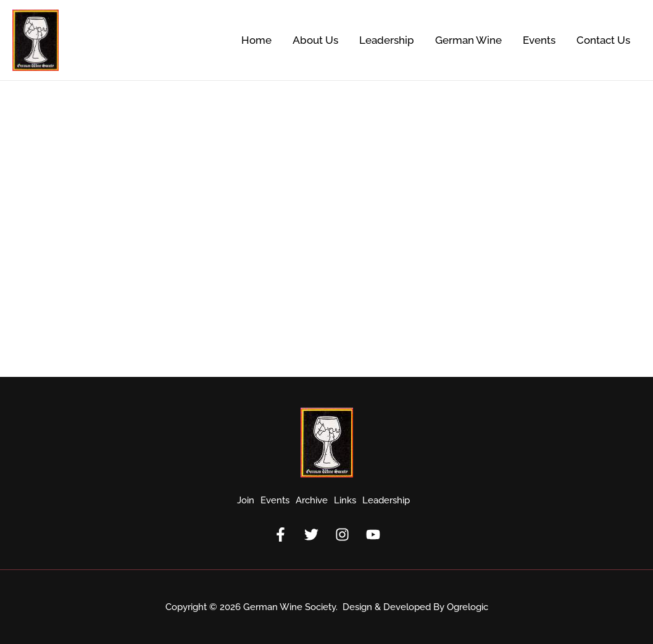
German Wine (468, 40)
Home (256, 40)
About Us (315, 40)
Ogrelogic (468, 607)
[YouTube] (373, 535)
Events (539, 40)
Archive (312, 500)
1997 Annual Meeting (83, 220)
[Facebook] (281, 535)
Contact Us (603, 40)
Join (246, 500)
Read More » (46, 324)
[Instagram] (342, 535)
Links (345, 500)
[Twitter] (311, 535)
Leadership (387, 40)
